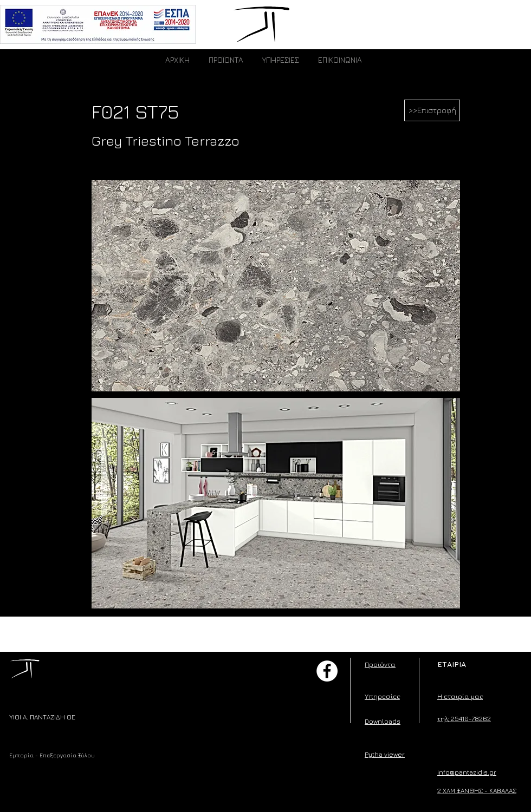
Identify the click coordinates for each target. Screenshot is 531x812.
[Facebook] (327, 671)
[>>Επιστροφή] (432, 110)
